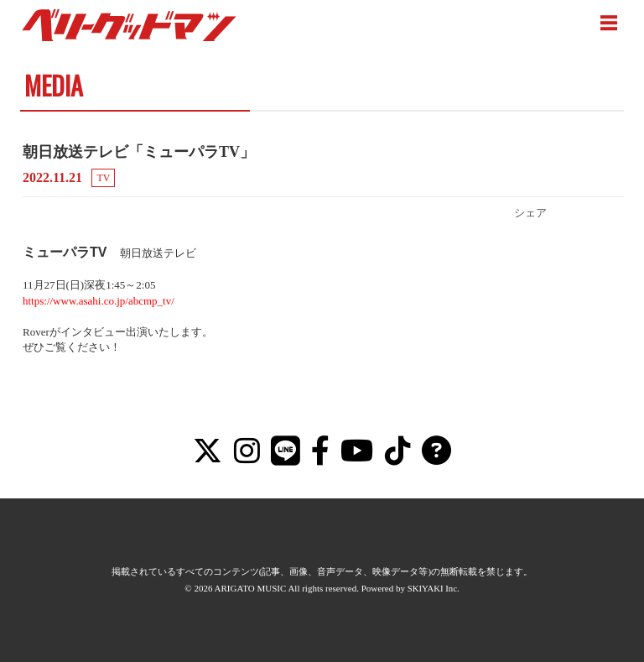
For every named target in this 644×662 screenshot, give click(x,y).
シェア (530, 213)
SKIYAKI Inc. (434, 588)
